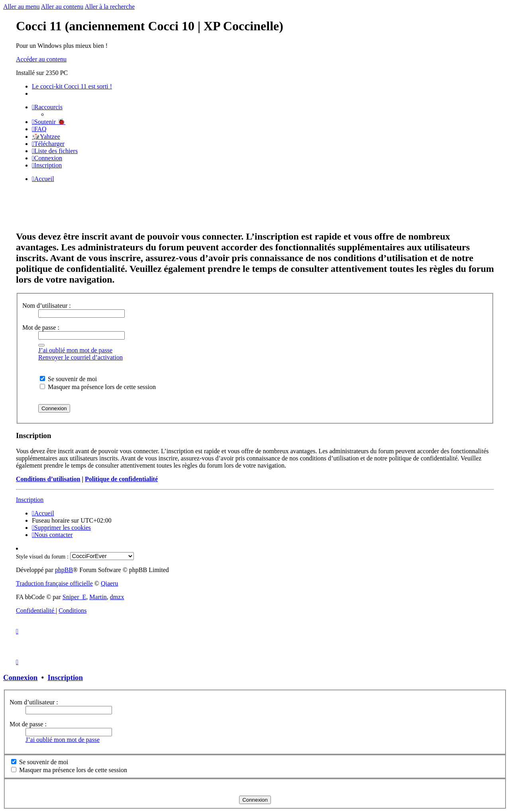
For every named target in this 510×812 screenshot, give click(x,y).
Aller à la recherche (110, 7)
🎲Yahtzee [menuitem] (46, 137)
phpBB (64, 570)
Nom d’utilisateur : (47, 306)
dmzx (117, 597)
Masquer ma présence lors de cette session (98, 387)
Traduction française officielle (54, 583)
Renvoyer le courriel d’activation (80, 357)
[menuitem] (49, 122)
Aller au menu (22, 7)
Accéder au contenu (41, 59)
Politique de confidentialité (121, 479)
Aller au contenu (62, 7)
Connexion (20, 677)
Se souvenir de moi (68, 379)
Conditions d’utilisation (48, 479)
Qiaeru (110, 583)
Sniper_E (75, 597)
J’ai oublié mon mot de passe (75, 350)
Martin (98, 597)
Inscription (30, 500)
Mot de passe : (41, 327)
